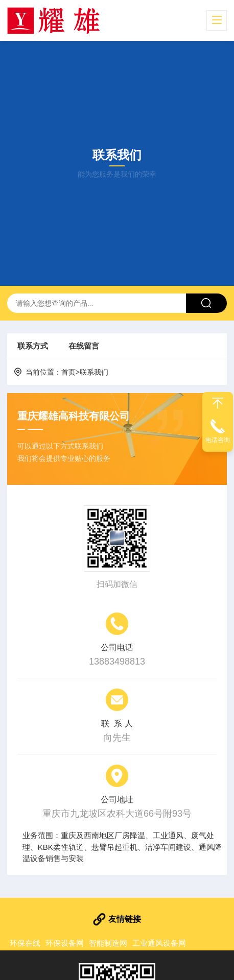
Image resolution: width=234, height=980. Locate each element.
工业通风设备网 (159, 943)
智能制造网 (108, 943)
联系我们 (94, 372)
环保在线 (25, 943)
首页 (68, 372)
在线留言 (84, 346)
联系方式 (33, 346)
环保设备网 (65, 943)
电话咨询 (218, 440)
